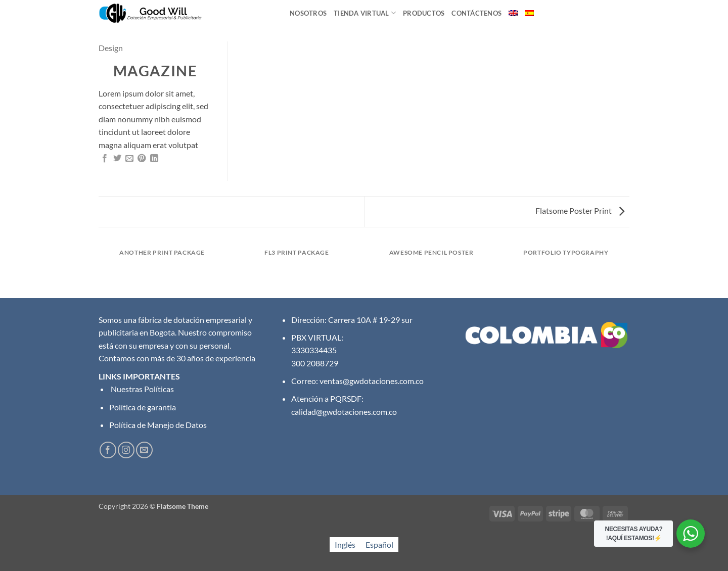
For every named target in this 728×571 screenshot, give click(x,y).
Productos (424, 13)
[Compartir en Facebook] (105, 159)
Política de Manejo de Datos (158, 425)
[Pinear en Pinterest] (142, 159)
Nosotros (308, 13)
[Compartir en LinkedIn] (154, 159)
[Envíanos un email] (144, 450)
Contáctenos (476, 13)
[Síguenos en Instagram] (126, 450)
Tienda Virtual (365, 13)
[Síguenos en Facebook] (108, 450)
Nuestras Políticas (142, 389)
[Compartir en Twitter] (117, 159)
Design (111, 48)
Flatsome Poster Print (580, 210)
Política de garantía (143, 407)
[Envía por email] (129, 159)
